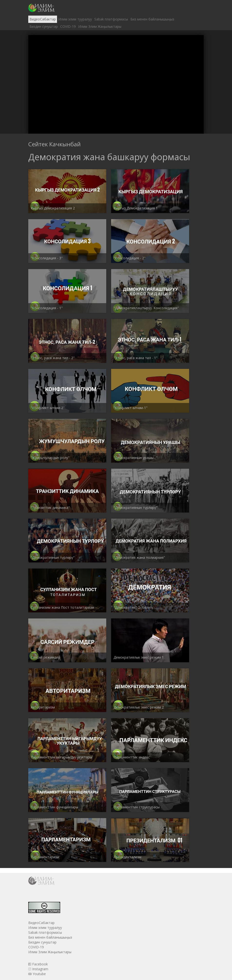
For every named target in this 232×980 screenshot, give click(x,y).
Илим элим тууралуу (75, 19)
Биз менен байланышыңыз (152, 19)
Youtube (37, 974)
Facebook (38, 964)
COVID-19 (68, 26)
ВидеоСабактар (43, 19)
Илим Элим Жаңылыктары (100, 26)
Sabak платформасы (111, 19)
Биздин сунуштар (44, 26)
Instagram (38, 969)
